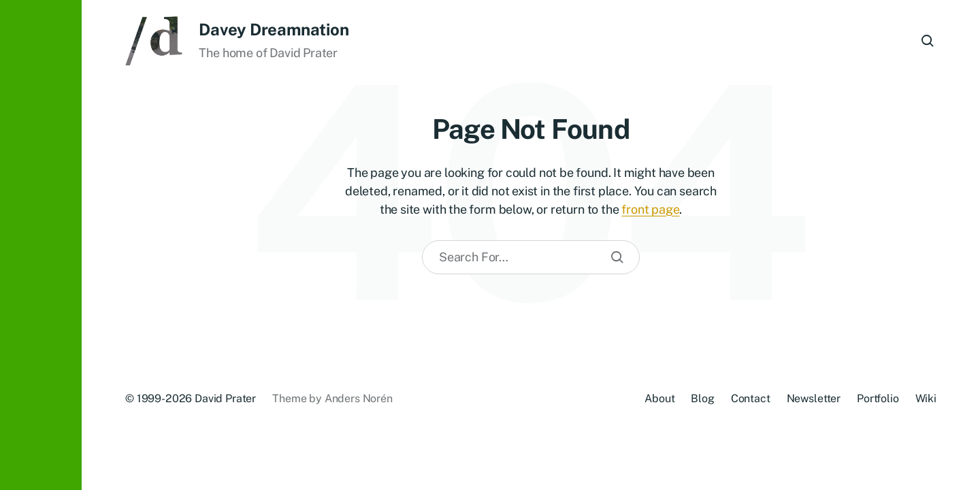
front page (650, 209)
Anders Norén (359, 398)
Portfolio (878, 398)
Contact (751, 398)
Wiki (926, 398)
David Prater (225, 398)
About (659, 398)
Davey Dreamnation (274, 29)
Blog (702, 398)
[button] (41, 245)
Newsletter (814, 398)
